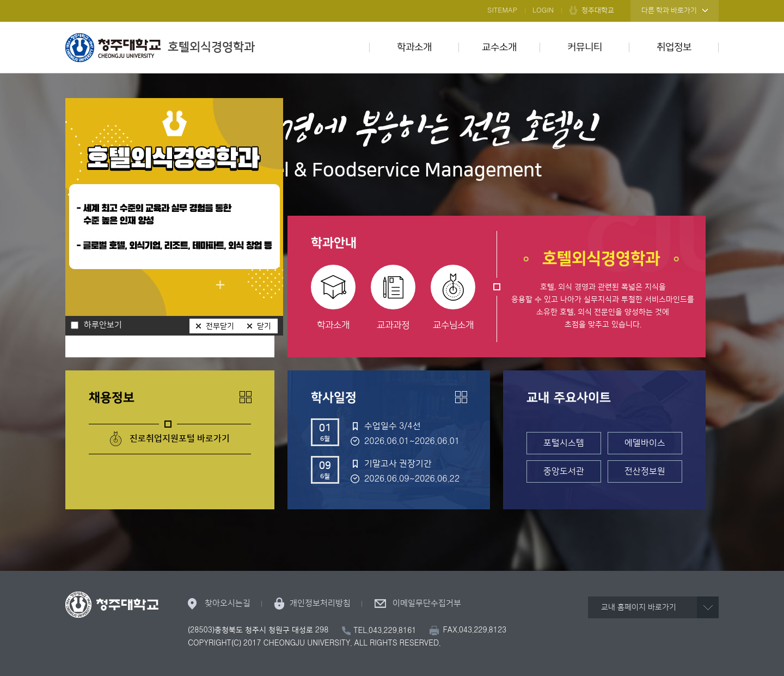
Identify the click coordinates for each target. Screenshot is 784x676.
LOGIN (543, 10)
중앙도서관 (564, 471)
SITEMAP (502, 10)
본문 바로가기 (392, 1)
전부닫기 (220, 326)
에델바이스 (645, 443)
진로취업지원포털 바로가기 (180, 439)
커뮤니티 (585, 47)
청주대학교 (598, 10)
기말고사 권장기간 (398, 464)
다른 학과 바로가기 (669, 10)
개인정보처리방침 (320, 603)
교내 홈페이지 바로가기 (639, 607)
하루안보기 (103, 325)
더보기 (246, 397)
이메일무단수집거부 (427, 603)
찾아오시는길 (228, 603)
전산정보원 (645, 471)
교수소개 (499, 47)
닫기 (264, 326)
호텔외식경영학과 (160, 47)
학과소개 (414, 47)
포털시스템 (564, 443)
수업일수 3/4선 (393, 426)
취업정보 (674, 47)
